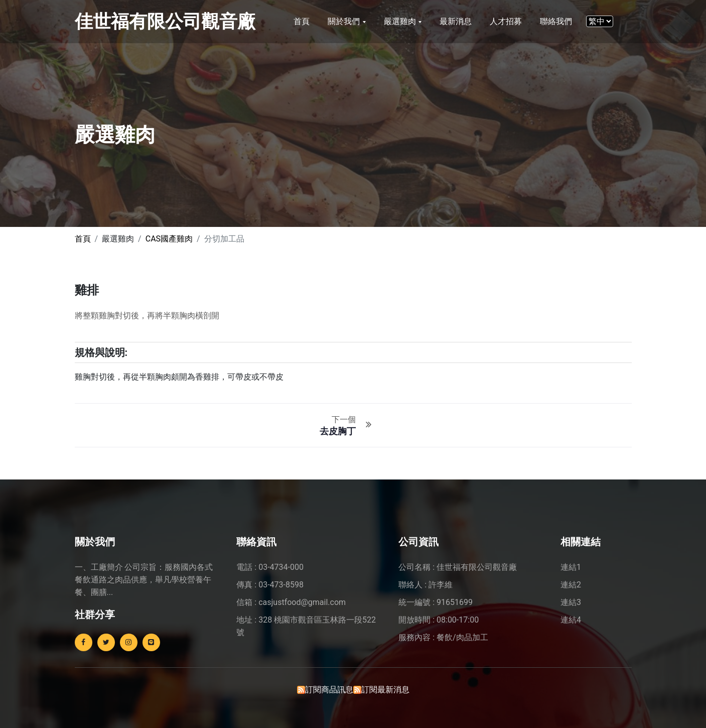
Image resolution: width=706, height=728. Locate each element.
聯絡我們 (556, 21)
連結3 (571, 602)
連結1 (571, 567)
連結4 (571, 620)
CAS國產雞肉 (169, 239)
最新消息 (456, 21)
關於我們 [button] (345, 21)
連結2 (571, 585)
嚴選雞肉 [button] (401, 21)
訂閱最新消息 (385, 690)
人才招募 (506, 21)
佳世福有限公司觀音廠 (165, 22)
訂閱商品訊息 (329, 690)
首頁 (302, 21)
